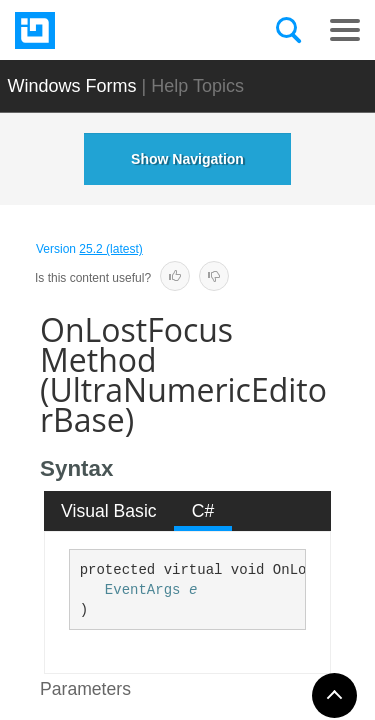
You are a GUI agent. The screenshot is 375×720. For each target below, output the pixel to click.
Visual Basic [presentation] (109, 511)
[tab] (109, 511)
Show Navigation (187, 159)
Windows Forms (72, 86)
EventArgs (143, 590)
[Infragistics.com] (115, 30)
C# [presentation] (203, 511)
